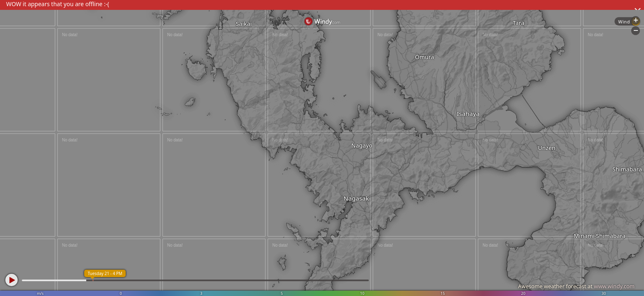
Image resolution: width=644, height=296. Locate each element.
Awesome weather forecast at (576, 286)
